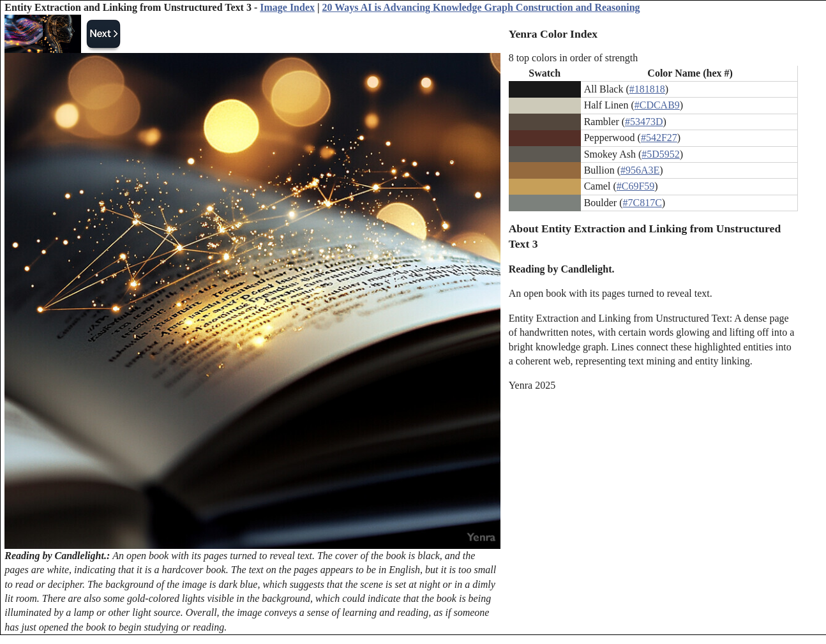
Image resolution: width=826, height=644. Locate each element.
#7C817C (642, 203)
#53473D (644, 122)
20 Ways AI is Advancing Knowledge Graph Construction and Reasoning (481, 7)
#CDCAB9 (657, 105)
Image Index (287, 7)
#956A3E (640, 170)
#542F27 (659, 138)
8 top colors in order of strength (574, 58)
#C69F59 (636, 186)
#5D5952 (661, 154)
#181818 (647, 89)
